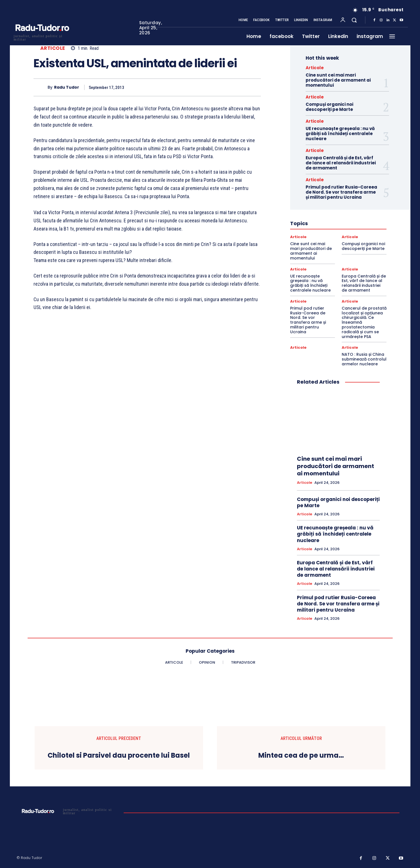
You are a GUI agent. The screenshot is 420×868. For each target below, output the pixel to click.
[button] (354, 20)
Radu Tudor (67, 87)
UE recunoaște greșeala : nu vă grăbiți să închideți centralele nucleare (340, 134)
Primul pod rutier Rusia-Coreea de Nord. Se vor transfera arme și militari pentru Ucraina (341, 192)
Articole (53, 48)
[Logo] (42, 37)
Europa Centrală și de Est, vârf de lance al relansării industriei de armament (341, 163)
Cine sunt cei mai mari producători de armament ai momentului (338, 80)
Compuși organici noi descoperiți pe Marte (329, 107)
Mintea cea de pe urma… (301, 756)
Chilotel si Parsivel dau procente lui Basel (119, 756)
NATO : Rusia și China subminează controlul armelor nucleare (364, 359)
